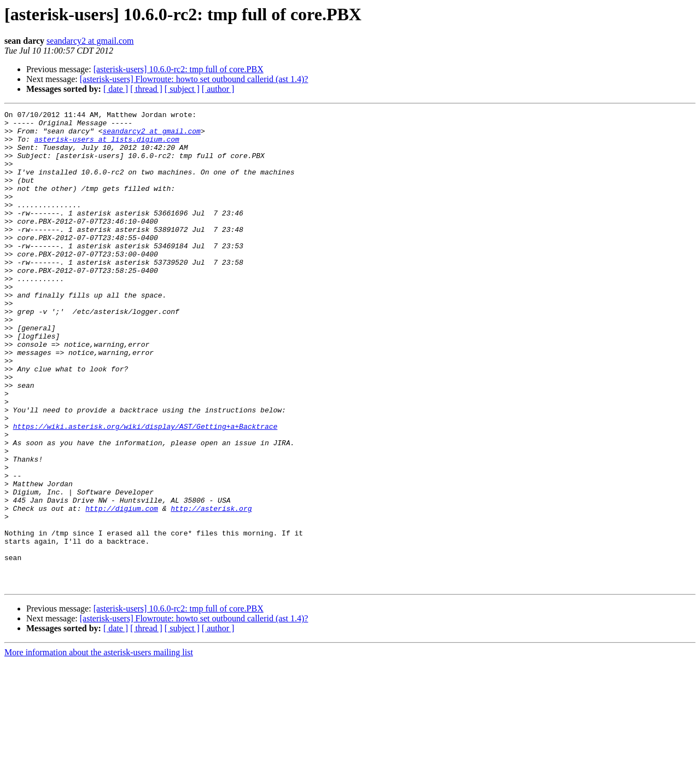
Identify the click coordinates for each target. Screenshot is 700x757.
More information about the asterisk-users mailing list (99, 747)
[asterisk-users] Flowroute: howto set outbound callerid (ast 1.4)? (194, 79)
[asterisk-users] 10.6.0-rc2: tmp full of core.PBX (179, 69)
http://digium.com (122, 589)
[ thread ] (146, 89)
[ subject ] (182, 89)
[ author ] (218, 89)
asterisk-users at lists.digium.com (107, 145)
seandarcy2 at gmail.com (90, 41)
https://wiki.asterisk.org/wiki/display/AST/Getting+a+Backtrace (145, 490)
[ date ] (116, 89)
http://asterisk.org (211, 589)
